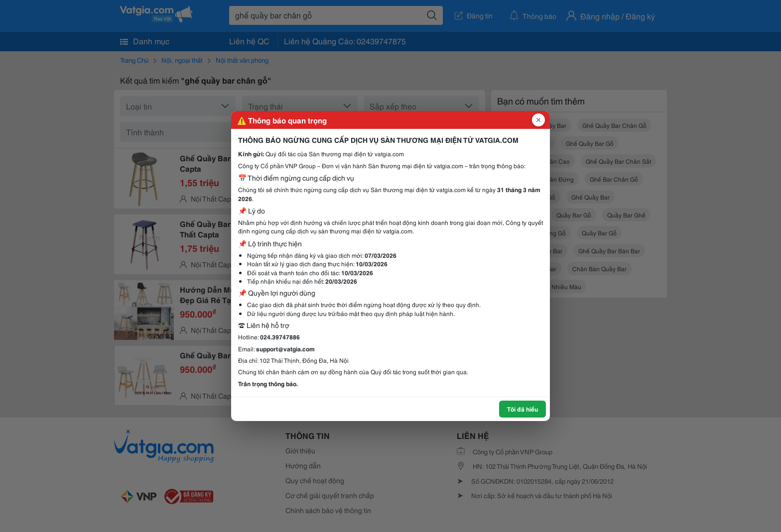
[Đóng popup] (538, 120)
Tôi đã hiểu (522, 409)
